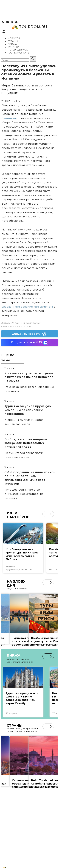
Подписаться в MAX (30, 343)
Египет (28, 326)
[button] (51, 514)
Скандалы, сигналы (12, 326)
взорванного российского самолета (27, 307)
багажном (9, 118)
